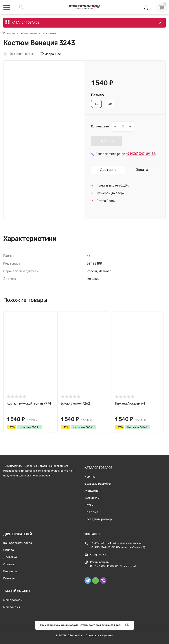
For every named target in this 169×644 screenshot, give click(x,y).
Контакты (10, 571)
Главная (9, 34)
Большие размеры (98, 484)
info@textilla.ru (100, 554)
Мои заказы (12, 607)
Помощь (9, 578)
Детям (89, 505)
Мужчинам (92, 498)
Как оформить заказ (18, 543)
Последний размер (98, 519)
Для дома (91, 512)
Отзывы (9, 564)
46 (89, 256)
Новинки (91, 477)
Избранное (51, 54)
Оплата (9, 550)
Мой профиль (13, 600)
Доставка (10, 557)
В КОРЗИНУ (107, 141)
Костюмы (50, 34)
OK (127, 625)
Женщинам (29, 34)
